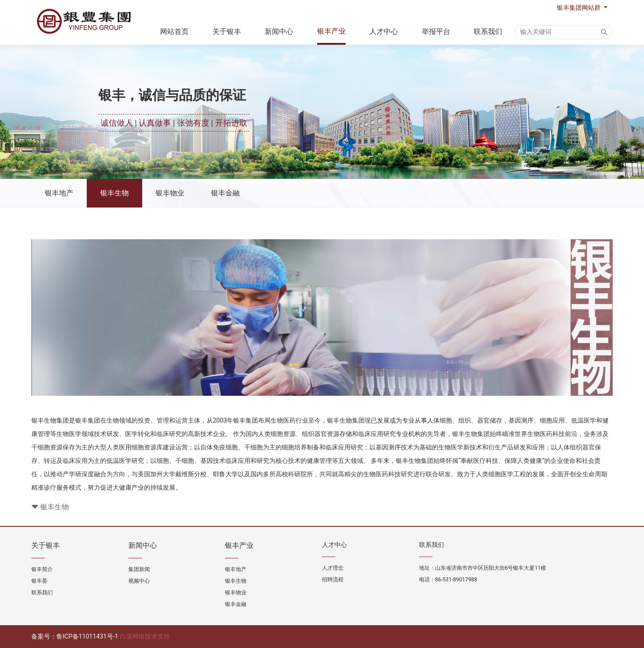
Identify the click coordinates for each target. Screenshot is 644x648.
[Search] (560, 32)
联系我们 (488, 32)
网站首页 (174, 32)
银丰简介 (42, 569)
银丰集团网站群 (579, 8)
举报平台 (436, 32)
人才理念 (333, 568)
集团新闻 (139, 569)
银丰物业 (170, 193)
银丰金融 (225, 193)
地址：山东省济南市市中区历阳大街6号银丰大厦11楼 (483, 568)
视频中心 (139, 581)
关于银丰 (227, 32)
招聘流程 (333, 580)
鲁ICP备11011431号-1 (87, 636)
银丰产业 (331, 31)
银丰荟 (39, 581)
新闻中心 (279, 32)
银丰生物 (114, 193)
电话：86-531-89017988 (448, 580)
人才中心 (384, 32)
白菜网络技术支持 (145, 636)
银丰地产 (59, 193)
